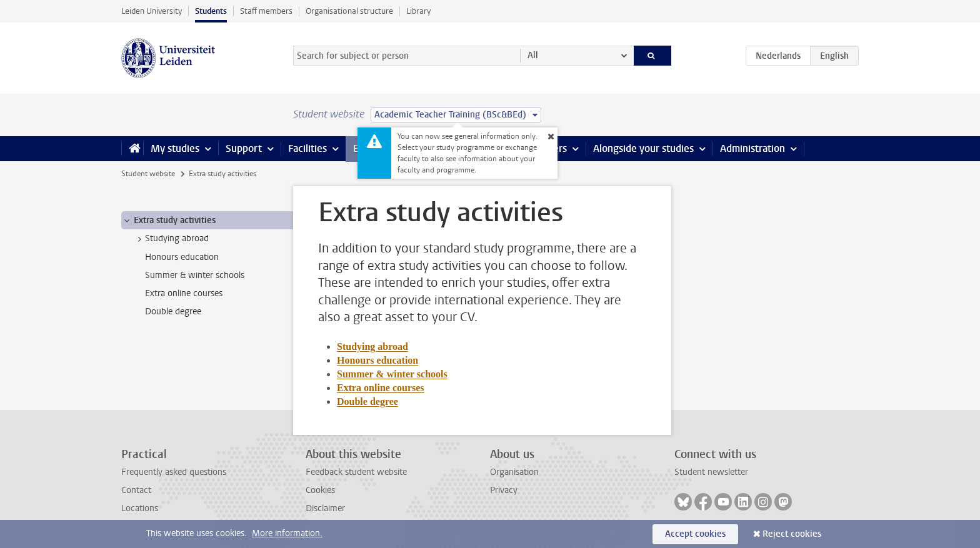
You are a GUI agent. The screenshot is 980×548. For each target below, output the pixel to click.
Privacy (504, 490)
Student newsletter (711, 472)
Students (211, 11)
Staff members (266, 11)
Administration (752, 148)
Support (244, 148)
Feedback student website (356, 472)
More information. (287, 533)
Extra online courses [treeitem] (184, 293)
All (533, 55)
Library (418, 11)
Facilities (307, 148)
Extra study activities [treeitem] (169, 221)
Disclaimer (325, 508)
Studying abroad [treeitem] (171, 239)
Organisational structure (349, 11)
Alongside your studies (643, 148)
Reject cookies (792, 534)
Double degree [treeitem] (173, 311)
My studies (175, 148)
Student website (148, 174)
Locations (140, 508)
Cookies (320, 490)
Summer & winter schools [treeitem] (195, 275)
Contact (136, 490)
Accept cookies (695, 534)
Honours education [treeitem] (182, 257)
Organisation (514, 472)
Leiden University (152, 11)
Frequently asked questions (174, 472)
